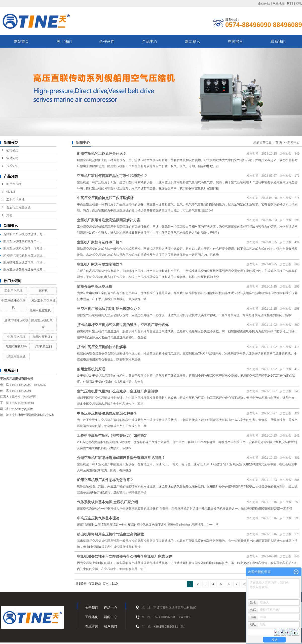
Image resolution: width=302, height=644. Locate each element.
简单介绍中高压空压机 (95, 287)
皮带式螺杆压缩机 (16, 320)
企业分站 (264, 4)
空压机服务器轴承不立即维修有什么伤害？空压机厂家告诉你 (125, 556)
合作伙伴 (107, 41)
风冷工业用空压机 (43, 301)
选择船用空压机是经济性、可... (24, 234)
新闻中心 (293, 142)
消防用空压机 (16, 356)
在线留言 (235, 41)
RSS (290, 4)
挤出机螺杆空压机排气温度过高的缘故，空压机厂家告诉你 (123, 325)
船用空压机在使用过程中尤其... (24, 269)
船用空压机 (14, 184)
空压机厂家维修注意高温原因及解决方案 (109, 220)
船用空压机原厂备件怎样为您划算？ (105, 480)
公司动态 (12, 150)
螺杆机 (11, 192)
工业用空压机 (15, 200)
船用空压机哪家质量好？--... (22, 241)
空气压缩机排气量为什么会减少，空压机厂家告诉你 (118, 391)
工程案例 (92, 617)
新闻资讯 (193, 41)
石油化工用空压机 (18, 207)
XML (299, 4)
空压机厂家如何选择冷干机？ (100, 242)
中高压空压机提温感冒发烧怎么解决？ (107, 413)
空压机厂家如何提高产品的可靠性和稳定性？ (112, 176)
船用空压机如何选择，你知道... (24, 248)
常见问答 (12, 158)
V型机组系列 (43, 347)
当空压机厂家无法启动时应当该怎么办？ (109, 309)
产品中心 (150, 41)
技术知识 (12, 166)
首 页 (279, 142)
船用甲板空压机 (40, 310)
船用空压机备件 (43, 337)
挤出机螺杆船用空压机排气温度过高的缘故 (110, 534)
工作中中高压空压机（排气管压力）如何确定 (112, 436)
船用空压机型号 (16, 347)
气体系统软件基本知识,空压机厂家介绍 (107, 502)
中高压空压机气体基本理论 (98, 518)
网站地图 (279, 4)
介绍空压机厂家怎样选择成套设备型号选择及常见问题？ (121, 458)
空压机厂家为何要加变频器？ (100, 264)
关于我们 (64, 41)
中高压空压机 (16, 337)
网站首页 (21, 41)
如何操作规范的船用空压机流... (24, 255)
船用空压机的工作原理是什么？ (102, 154)
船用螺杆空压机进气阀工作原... (24, 262)
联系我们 (278, 41)
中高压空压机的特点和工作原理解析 (105, 198)
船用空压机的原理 (91, 369)
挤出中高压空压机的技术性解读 (102, 347)
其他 (9, 215)
